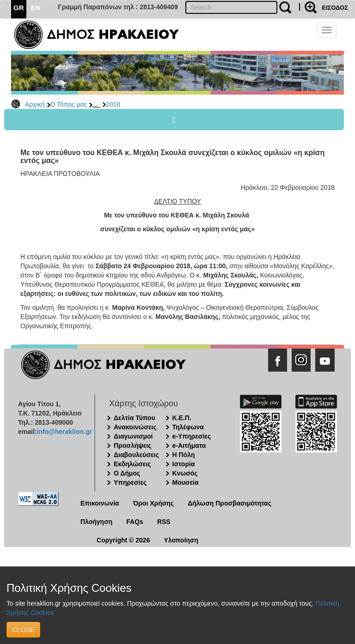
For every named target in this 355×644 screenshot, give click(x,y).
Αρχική (35, 104)
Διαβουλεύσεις (136, 455)
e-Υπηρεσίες (192, 436)
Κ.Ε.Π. (182, 418)
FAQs (135, 522)
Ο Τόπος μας (69, 104)
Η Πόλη (184, 455)
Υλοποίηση (181, 540)
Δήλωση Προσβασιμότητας (230, 503)
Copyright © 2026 (123, 540)
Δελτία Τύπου (135, 418)
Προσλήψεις (133, 445)
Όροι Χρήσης (154, 503)
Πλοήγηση (96, 522)
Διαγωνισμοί (133, 436)
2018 (113, 104)
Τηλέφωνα (188, 427)
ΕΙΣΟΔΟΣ (335, 8)
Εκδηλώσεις (132, 464)
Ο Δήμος (127, 473)
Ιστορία (184, 464)
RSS (164, 522)
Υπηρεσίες (130, 482)
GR (19, 8)
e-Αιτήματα (189, 445)
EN (36, 8)
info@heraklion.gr (64, 432)
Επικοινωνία (100, 503)
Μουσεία (186, 482)
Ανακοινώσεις (135, 427)
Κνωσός (185, 473)
